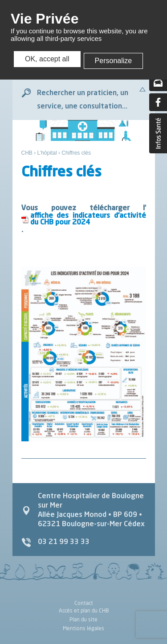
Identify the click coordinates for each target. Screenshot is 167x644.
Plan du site (83, 619)
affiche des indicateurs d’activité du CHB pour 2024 (88, 220)
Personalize (114, 61)
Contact (84, 603)
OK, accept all (47, 59)
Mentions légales (83, 628)
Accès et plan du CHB (84, 610)
